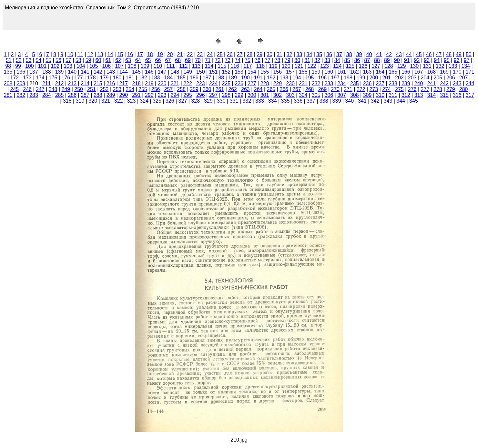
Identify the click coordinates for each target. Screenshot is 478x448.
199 (361, 78)
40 (369, 54)
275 (399, 89)
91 (407, 60)
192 (271, 78)
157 (290, 72)
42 (389, 54)
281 (8, 95)
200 (374, 78)
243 (457, 83)
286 (72, 95)
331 (234, 101)
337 (311, 101)
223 (201, 83)
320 (93, 101)
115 (222, 66)
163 (367, 72)
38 (349, 54)
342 (375, 101)
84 (337, 60)
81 (307, 60)
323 (132, 101)
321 (106, 101)
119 (273, 66)
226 (239, 83)
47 (439, 54)
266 (284, 89)
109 (145, 66)
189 (233, 78)
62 (118, 60)
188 (220, 78)
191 (258, 78)
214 (85, 83)
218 (136, 83)
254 (130, 89)
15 (120, 54)
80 (297, 60)
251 (92, 89)
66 (158, 60)
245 (15, 89)
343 (388, 101)
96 (457, 60)
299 (239, 95)
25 (220, 54)
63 (128, 60)
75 (248, 60)
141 (85, 72)
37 (339, 54)
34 (309, 54)
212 (60, 83)
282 (21, 95)
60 (98, 60)
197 (335, 78)
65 (148, 60)
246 (27, 89)
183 (156, 78)
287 (85, 95)
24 (210, 54)
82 (317, 60)
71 (208, 60)
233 (329, 83)
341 (362, 101)
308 (355, 95)
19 (160, 54)
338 (324, 101)
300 (252, 95)
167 (419, 72)
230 (290, 83)
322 (119, 101)
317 (470, 95)
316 (457, 95)
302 (277, 95)
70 (198, 60)
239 (406, 83)
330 (221, 101)
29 (259, 54)
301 (265, 95)
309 (367, 95)
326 (170, 101)
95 (447, 60)
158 (303, 72)
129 (402, 66)
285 (60, 95)
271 (348, 89)
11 (80, 54)
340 (349, 101)
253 (117, 89)
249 (66, 89)
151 (214, 72)
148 (175, 72)
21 (180, 54)
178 (92, 78)
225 (226, 83)
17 (140, 54)
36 (329, 54)
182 (143, 78)
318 (67, 101)
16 (130, 54)
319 (80, 101)
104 (81, 66)
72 (218, 60)
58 (78, 60)
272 (361, 89)
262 (233, 89)
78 (278, 60)
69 (188, 60)
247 (40, 89)
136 (21, 72)
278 (438, 89)
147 (162, 72)
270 (335, 89)
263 (245, 89)
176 (66, 78)
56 (58, 60)
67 (168, 60)
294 (175, 95)
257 (169, 89)
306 (329, 95)
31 (280, 54)
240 (419, 83)
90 (397, 60)
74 (238, 60)
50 (469, 54)
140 (72, 72)
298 (226, 95)
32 (290, 54)
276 (412, 89)
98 (8, 66)
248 (53, 89)
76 (258, 60)
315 (444, 95)
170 (457, 72)
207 (464, 78)
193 (284, 78)
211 (47, 83)
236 (367, 83)
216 (111, 83)
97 (467, 60)
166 (406, 72)
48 (449, 54)
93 (427, 60)
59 (88, 60)
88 (377, 60)
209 (21, 83)
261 (220, 89)
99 (18, 66)
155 (265, 72)
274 (386, 89)
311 (393, 95)
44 (409, 54)
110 (158, 66)
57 (68, 60)
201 (386, 78)
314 (431, 95)
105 (94, 66)
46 (429, 54)
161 (342, 72)
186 (194, 78)
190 (245, 78)
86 (357, 60)
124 (337, 66)
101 (42, 66)
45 (419, 54)
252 (104, 89)
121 (299, 66)
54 (38, 60)
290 (123, 95)
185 (181, 78)
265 (271, 89)
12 (90, 54)
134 (466, 66)
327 (183, 101)
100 (30, 66)
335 (285, 101)
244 (470, 83)
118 (260, 66)
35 (319, 54)
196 (323, 78)
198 (348, 78)
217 (123, 83)
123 (325, 66)
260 (207, 89)
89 (387, 60)
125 (350, 66)
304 (303, 95)
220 (162, 83)
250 (79, 89)
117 (248, 66)
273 (374, 89)
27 (240, 54)
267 (297, 89)
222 (188, 83)
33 (300, 54)
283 (34, 95)
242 (444, 83)
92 (417, 60)
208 (8, 83)
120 (286, 66)
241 (431, 83)
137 (34, 72)
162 (355, 72)
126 (363, 66)
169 (444, 72)
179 (104, 78)
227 (252, 83)
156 (277, 72)
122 (312, 66)
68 (178, 60)
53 (29, 60)
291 (136, 95)
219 (149, 83)
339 (337, 101)
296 (201, 95)
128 (389, 66)
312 (406, 95)
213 (72, 83)
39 (359, 54)
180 (117, 78)
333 (260, 101)
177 (79, 78)
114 (209, 66)
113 (196, 66)
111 (171, 66)
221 (175, 83)
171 (470, 72)
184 (169, 78)
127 (376, 66)
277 (425, 89)
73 (228, 60)
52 (19, 60)
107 (119, 66)
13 (100, 54)
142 (98, 72)
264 (258, 89)
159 (316, 72)
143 (111, 72)
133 (453, 66)
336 (298, 101)
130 (414, 66)
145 (136, 72)
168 (431, 72)
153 (239, 72)
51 (9, 60)
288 (98, 95)
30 (270, 54)
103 (68, 66)
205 (438, 78)
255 (143, 89)
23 (200, 54)
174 (40, 78)
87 (367, 60)
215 (98, 83)
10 (70, 54)
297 (214, 95)
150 (201, 72)
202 (399, 78)
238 (393, 83)
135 (8, 72)
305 (316, 95)
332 (247, 101)
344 (401, 101)
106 (106, 66)
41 (379, 54)
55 (48, 60)
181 (130, 78)
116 (235, 66)
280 (464, 89)
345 (414, 101)
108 (132, 66)
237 (380, 83)
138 (47, 72)
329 (208, 101)
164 (380, 72)
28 (249, 54)
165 (393, 72)
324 (144, 101)
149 (188, 72)
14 (110, 54)
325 (157, 101)
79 (288, 60)
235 (355, 83)
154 (252, 72)
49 (459, 54)
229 (277, 83)
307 (342, 95)
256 (156, 89)
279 (451, 89)
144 (123, 72)
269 (323, 89)
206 (451, 78)
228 (265, 83)
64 (138, 60)
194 (297, 78)
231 (303, 83)
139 (60, 72)
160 (329, 72)
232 (316, 83)
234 (342, 83)
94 (437, 60)
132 (440, 66)
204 (425, 78)
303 (290, 95)
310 (380, 95)
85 (347, 60)
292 (149, 95)
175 (53, 78)
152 (226, 72)
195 (310, 78)
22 (190, 54)
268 (310, 89)
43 (399, 54)
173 (27, 78)
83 (327, 60)
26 (230, 54)
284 (47, 95)
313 (419, 95)
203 (412, 78)
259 (194, 89)
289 (111, 95)
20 (170, 54)
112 (183, 66)
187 (207, 78)
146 (149, 72)
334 (273, 101)
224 (214, 83)
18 (150, 54)
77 (268, 60)
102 (55, 66)
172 (15, 78)
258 (181, 89)
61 (108, 60)
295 (188, 95)
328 (195, 101)
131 (427, 66)
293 (162, 95)
